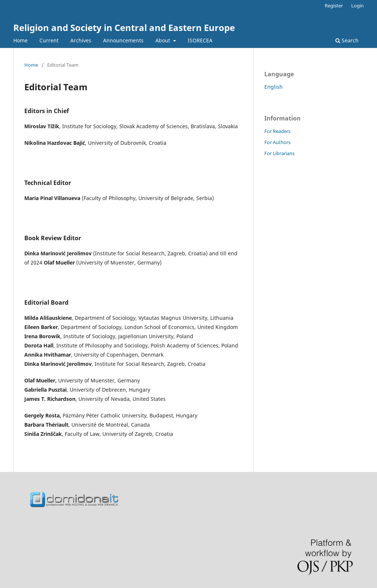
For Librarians (279, 153)
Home (20, 40)
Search (347, 40)
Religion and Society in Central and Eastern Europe (124, 27)
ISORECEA (200, 40)
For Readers (277, 131)
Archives (81, 40)
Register (334, 6)
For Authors (277, 142)
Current (49, 40)
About (163, 40)
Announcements (123, 40)
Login (357, 6)
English (274, 87)
